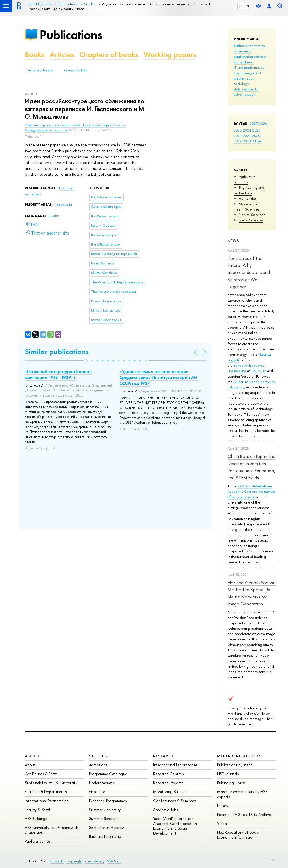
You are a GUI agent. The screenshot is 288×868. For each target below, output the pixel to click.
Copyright (74, 861)
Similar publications (57, 352)
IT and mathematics (249, 67)
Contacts (57, 861)
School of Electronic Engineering (246, 368)
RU (241, 6)
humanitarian (244, 62)
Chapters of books (109, 55)
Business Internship (105, 836)
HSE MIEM (258, 371)
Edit (273, 860)
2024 (247, 130)
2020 (256, 136)
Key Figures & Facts (41, 774)
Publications (71, 35)
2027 (254, 123)
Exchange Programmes (108, 801)
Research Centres (168, 774)
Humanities (248, 198)
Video (222, 823)
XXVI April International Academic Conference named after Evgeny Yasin (251, 491)
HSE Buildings (36, 819)
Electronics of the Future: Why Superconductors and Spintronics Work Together (249, 272)
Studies (98, 756)
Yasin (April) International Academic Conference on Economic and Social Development (175, 826)
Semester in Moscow (107, 827)
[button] (86, 361)
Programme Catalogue (108, 774)
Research (164, 756)
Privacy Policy (95, 861)
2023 (256, 130)
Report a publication (41, 70)
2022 (238, 136)
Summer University (105, 810)
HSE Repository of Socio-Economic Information (239, 835)
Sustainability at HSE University (51, 783)
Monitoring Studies (170, 792)
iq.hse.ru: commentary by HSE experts (242, 794)
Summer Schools (103, 819)
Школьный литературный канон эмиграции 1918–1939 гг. (59, 374)
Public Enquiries (38, 841)
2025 (238, 130)
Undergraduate (102, 783)
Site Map (114, 861)
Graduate (97, 792)
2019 (238, 141)
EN (247, 6)
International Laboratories (175, 765)
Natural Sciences (252, 215)
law (236, 73)
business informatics (249, 46)
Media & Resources (239, 756)
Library (223, 806)
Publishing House (232, 783)
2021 (247, 136)
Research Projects (168, 783)
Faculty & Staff (38, 810)
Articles (62, 55)
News (233, 241)
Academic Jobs (166, 810)
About (32, 756)
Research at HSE (75, 70)
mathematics (244, 78)
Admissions (98, 765)
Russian (54, 216)
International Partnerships (47, 801)
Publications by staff (234, 765)
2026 (263, 123)
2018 (247, 141)
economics (242, 51)
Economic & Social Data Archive (244, 814)
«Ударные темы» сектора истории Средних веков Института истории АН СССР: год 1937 (158, 377)
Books (35, 55)
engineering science (250, 56)
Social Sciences (251, 220)
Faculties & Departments (46, 792)
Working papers (170, 55)
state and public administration (246, 92)
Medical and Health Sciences (246, 206)
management (251, 73)
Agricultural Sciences (245, 179)
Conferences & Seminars (174, 801)
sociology (241, 84)
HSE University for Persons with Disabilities (52, 830)
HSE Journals (228, 774)
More (257, 141)
